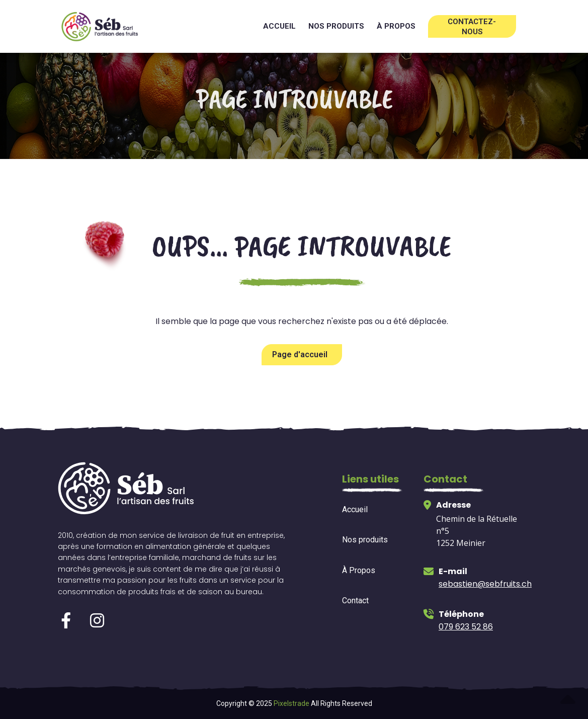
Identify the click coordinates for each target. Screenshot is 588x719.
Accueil (279, 26)
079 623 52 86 (466, 627)
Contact (355, 601)
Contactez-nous (472, 27)
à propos (396, 26)
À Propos (359, 570)
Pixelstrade (291, 703)
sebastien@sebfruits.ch (485, 584)
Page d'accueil (300, 354)
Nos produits (336, 26)
